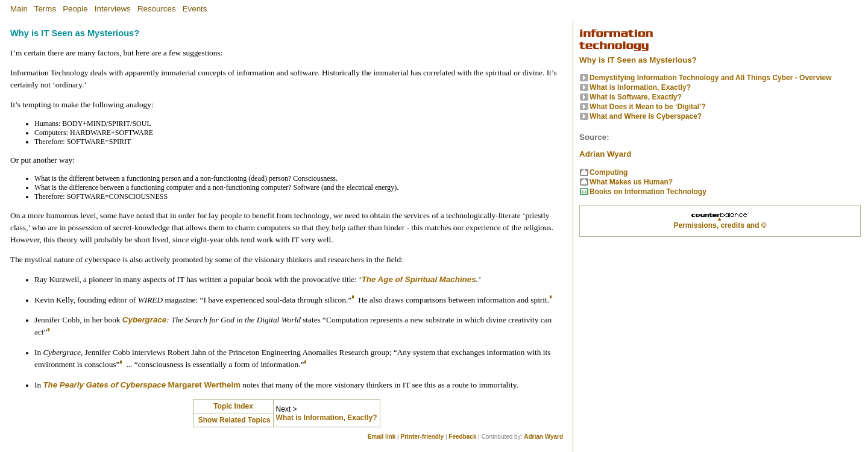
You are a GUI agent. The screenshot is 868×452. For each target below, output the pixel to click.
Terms (45, 9)
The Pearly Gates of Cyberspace (104, 385)
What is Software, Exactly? (636, 97)
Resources (157, 9)
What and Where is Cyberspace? (646, 116)
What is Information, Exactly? (327, 418)
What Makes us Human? (631, 182)
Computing (609, 172)
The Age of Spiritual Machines (419, 279)
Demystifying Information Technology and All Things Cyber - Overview (710, 78)
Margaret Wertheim (204, 385)
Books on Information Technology (648, 192)
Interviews (113, 9)
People (75, 9)
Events (195, 9)
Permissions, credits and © (720, 225)
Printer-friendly (423, 437)
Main (19, 9)
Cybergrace (144, 320)
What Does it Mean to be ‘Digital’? (648, 107)
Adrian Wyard (543, 437)
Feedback (462, 437)
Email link (382, 437)
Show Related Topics (233, 420)
